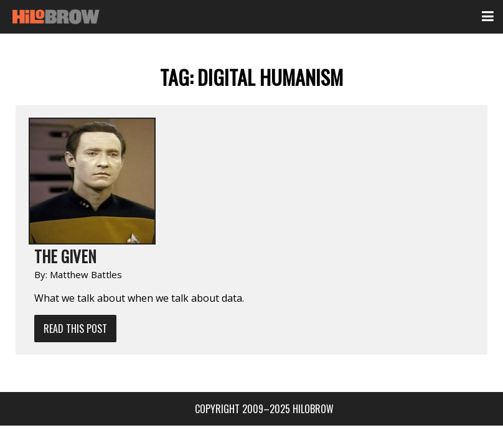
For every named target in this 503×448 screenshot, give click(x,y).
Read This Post (75, 329)
